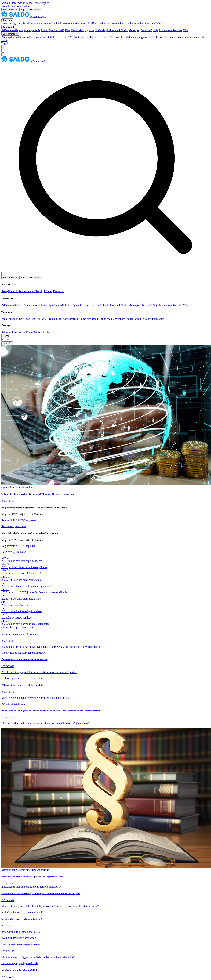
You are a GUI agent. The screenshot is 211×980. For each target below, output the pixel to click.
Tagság (5, 43)
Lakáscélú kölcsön (118, 30)
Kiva (91, 30)
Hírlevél (27, 6)
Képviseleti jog (79, 30)
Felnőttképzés (41, 3)
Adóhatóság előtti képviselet (49, 37)
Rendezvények (27, 291)
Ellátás (45, 30)
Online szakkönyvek (110, 23)
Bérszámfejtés (88, 37)
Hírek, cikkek (54, 23)
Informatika (19, 3)
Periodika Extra (142, 23)
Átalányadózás (32, 30)
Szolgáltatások (10, 291)
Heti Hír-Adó (38, 23)
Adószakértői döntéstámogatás (130, 37)
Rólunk (6, 6)
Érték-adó (25, 23)
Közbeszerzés (70, 23)
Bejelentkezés (10, 10)
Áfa (21, 30)
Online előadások (88, 23)
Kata (67, 30)
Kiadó (29, 3)
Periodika (127, 23)
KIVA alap (101, 30)
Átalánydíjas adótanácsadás (17, 37)
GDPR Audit (72, 37)
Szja (156, 30)
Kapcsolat (16, 6)
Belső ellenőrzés (157, 37)
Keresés (7, 343)
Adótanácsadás (10, 30)
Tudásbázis (158, 23)
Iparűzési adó (57, 30)
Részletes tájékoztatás (14, 526)
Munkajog (134, 30)
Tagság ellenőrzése (31, 10)
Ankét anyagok (10, 23)
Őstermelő (147, 30)
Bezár (6, 336)
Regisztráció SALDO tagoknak (19, 520)
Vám (186, 30)
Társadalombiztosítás (170, 30)
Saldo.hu (6, 3)
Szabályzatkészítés (177, 37)
